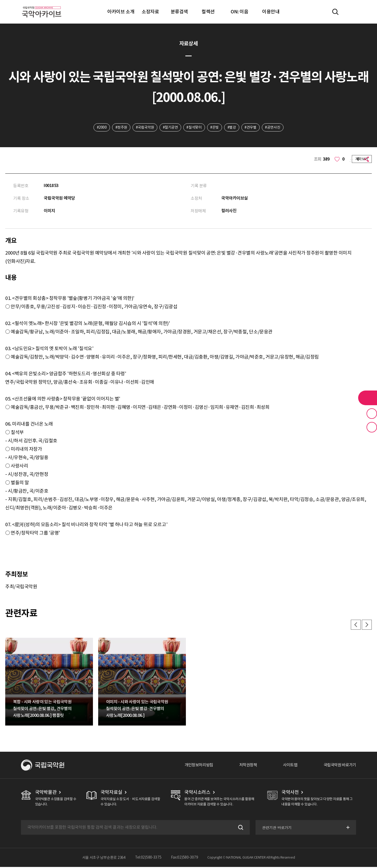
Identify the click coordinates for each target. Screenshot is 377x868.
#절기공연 (170, 128)
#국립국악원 (145, 128)
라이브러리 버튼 (368, 398)
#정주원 (121, 128)
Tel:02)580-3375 (148, 859)
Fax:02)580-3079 (185, 859)
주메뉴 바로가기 (0, 0)
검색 (239, 828)
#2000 (101, 128)
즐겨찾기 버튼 (372, 414)
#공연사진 (274, 128)
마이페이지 (351, 12)
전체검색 (335, 12)
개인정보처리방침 (193, 766)
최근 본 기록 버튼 (372, 427)
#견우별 (251, 128)
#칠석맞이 (194, 128)
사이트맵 (287, 766)
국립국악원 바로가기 (339, 766)
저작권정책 (244, 766)
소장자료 (150, 12)
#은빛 (215, 128)
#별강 (232, 128)
